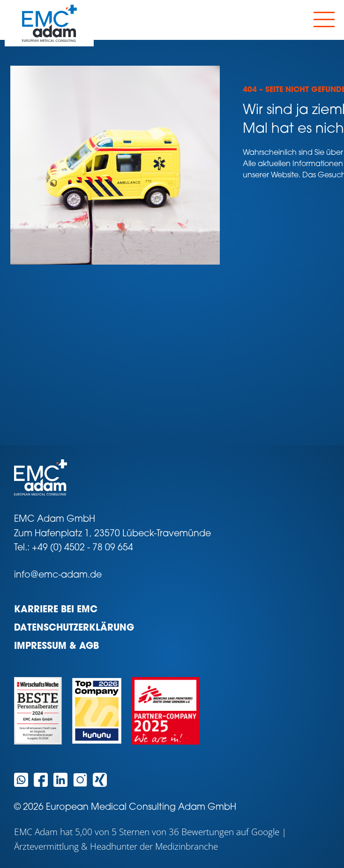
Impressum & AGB (56, 647)
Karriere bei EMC (56, 610)
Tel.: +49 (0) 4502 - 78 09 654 (74, 548)
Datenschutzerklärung (74, 628)
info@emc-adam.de (58, 575)
